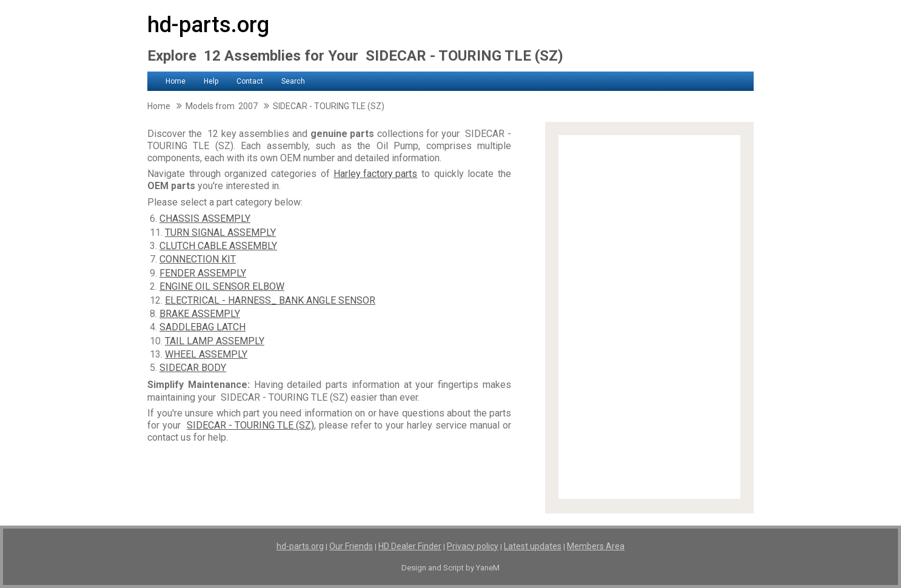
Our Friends (351, 546)
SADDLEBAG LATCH (203, 327)
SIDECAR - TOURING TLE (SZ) (250, 425)
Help (211, 81)
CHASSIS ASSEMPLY (205, 219)
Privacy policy (473, 546)
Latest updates (533, 546)
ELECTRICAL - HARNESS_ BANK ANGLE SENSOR (270, 300)
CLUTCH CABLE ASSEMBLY (218, 246)
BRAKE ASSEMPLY (200, 314)
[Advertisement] (649, 317)
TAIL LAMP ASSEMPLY (215, 341)
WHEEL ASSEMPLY (206, 354)
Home (176, 81)
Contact (250, 81)
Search (293, 81)
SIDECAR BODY (193, 368)
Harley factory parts (375, 174)
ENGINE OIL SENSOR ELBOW (222, 286)
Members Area (596, 546)
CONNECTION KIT (198, 259)
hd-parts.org (208, 25)
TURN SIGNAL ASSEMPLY (220, 232)
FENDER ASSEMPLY (203, 273)
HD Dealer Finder (410, 546)
